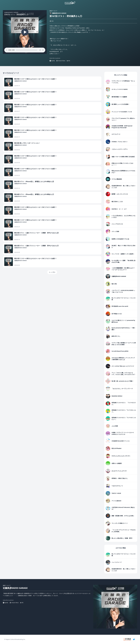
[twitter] (134, 639)
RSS (68, 61)
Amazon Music (61, 61)
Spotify (52, 61)
